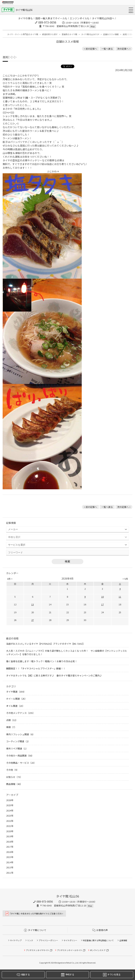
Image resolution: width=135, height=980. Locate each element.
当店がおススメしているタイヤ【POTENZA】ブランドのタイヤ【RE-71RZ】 (45, 644)
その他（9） (12, 770)
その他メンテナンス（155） (21, 713)
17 (102, 604)
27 (33, 620)
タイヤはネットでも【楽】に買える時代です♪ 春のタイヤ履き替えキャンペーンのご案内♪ (54, 675)
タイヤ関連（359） (16, 692)
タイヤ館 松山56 (24, 10)
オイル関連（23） (15, 706)
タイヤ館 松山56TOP (90, 34)
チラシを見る (112, 975)
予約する (67, 975)
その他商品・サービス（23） (21, 763)
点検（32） (12, 720)
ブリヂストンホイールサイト (70, 950)
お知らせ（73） (14, 777)
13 (33, 604)
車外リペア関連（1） (17, 749)
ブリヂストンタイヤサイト (37, 950)
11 (120, 597)
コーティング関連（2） (18, 741)
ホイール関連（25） (17, 699)
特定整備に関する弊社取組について (98, 940)
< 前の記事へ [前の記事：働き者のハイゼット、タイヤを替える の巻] (90, 49)
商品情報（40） (14, 784)
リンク (30, 940)
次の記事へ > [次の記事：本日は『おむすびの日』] (124, 49)
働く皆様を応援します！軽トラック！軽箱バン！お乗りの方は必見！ (42, 661)
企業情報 (123, 940)
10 (102, 597)
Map (93, 26)
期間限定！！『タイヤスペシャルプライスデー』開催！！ (36, 668)
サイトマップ (16, 940)
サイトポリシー (70, 940)
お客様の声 (100, 930)
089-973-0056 (47, 22)
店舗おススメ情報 (111, 34)
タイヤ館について (35, 930)
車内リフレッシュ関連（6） (20, 734)
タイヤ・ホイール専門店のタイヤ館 (23, 34)
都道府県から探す (50, 34)
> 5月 (125, 579)
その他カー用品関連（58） (20, 756)
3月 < (10, 579)
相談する (23, 975)
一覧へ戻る (107, 49)
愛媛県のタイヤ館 (69, 34)
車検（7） (11, 727)
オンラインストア (98, 950)
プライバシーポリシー (48, 940)
